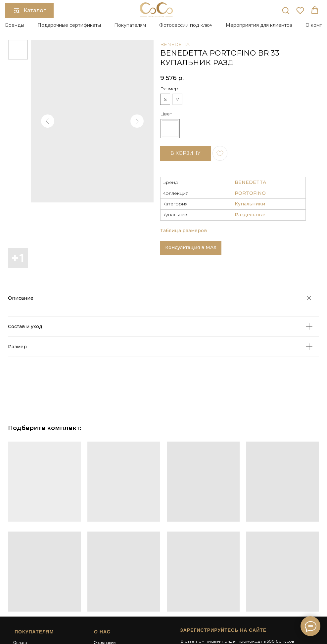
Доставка (22, 585)
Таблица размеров (184, 181)
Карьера (101, 597)
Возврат (21, 591)
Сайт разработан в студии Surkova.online (216, 615)
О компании (105, 580)
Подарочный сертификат (117, 585)
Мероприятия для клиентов (259, 25)
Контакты (102, 603)
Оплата (20, 580)
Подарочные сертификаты (69, 25)
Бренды (15, 25)
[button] (286, 10)
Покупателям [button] (130, 25)
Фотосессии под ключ (186, 25)
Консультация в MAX (191, 198)
